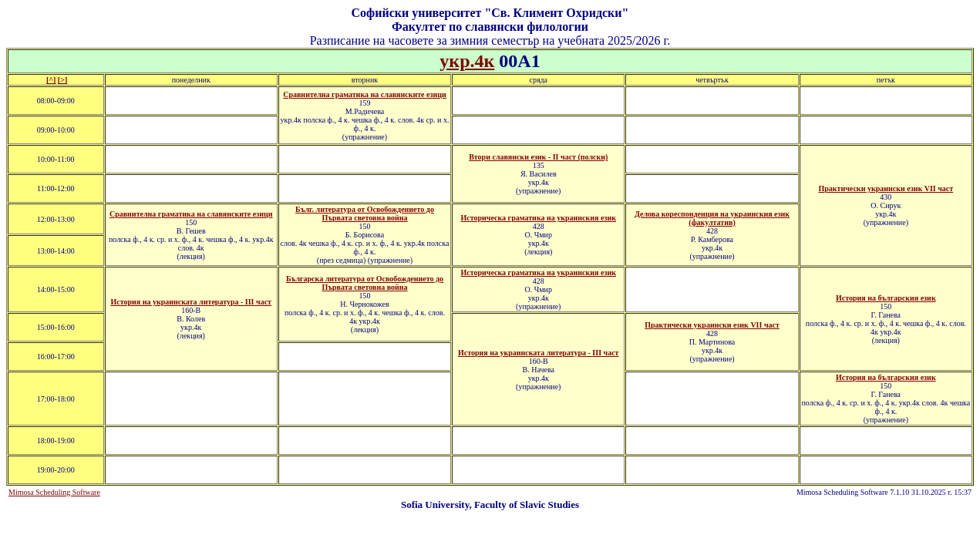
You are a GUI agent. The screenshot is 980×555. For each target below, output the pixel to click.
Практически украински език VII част (886, 188)
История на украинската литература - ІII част (191, 302)
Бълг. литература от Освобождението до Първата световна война (365, 214)
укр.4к (467, 61)
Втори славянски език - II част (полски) (538, 157)
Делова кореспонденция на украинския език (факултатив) (712, 218)
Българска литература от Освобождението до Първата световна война (365, 283)
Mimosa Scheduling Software (54, 492)
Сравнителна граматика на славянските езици (365, 94)
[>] (62, 80)
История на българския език (886, 298)
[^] (51, 80)
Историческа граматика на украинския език (539, 218)
